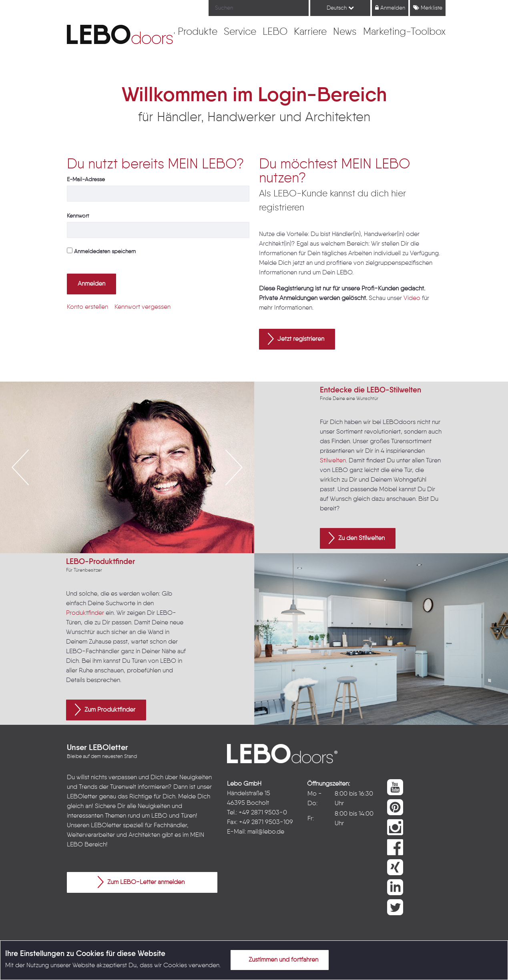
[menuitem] (198, 32)
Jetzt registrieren (296, 339)
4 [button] (145, 531)
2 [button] (121, 531)
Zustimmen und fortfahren (279, 960)
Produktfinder (85, 613)
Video (412, 298)
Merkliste (428, 8)
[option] (127, 467)
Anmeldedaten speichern (101, 251)
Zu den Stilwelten (357, 538)
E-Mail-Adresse (86, 180)
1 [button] (109, 531)
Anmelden (390, 8)
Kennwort (78, 216)
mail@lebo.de (266, 832)
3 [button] (133, 531)
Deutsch (340, 8)
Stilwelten (333, 461)
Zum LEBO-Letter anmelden (141, 882)
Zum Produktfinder (105, 710)
